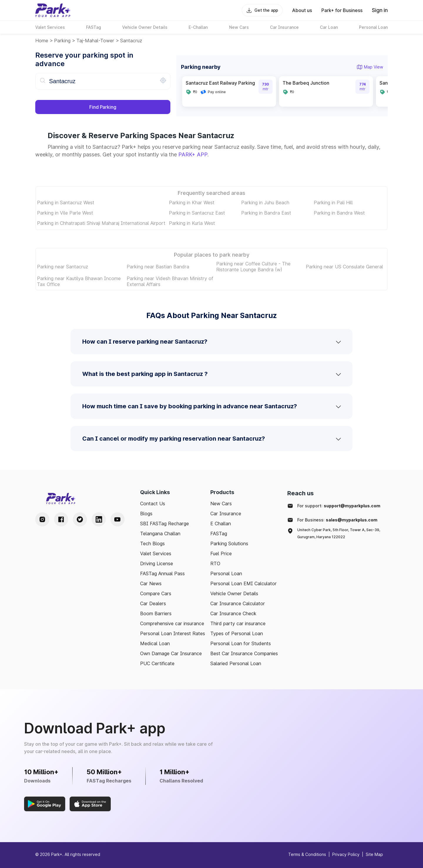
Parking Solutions (229, 543)
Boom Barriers (156, 613)
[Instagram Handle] (42, 519)
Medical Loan (155, 643)
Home (42, 41)
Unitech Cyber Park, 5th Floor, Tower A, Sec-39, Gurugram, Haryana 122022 (339, 533)
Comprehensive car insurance (172, 623)
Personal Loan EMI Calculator (244, 583)
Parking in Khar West (192, 203)
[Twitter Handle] (80, 519)
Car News (151, 583)
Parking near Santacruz (63, 267)
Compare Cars (156, 593)
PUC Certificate (157, 663)
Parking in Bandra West (339, 213)
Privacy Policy (346, 854)
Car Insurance (226, 514)
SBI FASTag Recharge (164, 524)
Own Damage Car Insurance (171, 653)
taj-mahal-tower (95, 41)
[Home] (53, 10)
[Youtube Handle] (117, 519)
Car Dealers (153, 603)
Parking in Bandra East (266, 213)
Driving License (157, 563)
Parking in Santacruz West (66, 203)
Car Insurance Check (233, 613)
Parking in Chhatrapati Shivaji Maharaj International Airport (101, 223)
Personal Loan (226, 573)
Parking (62, 41)
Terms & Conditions (307, 854)
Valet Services (156, 553)
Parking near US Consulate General (344, 267)
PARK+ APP (193, 154)
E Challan (221, 524)
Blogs (146, 514)
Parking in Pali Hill (333, 203)
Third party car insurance (238, 623)
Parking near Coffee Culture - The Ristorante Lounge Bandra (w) (253, 267)
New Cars (221, 504)
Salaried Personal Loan (236, 663)
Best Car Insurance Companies (244, 653)
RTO (215, 563)
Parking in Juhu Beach (265, 203)
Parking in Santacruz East (197, 213)
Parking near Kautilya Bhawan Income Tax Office (79, 281)
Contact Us (153, 504)
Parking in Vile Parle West (65, 213)
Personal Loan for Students (241, 643)
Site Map (374, 854)
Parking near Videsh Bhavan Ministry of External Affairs (170, 281)
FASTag (219, 533)
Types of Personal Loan (237, 633)
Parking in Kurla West (192, 223)
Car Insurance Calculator (238, 603)
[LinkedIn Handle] (99, 519)
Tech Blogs (152, 543)
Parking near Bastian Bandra (158, 267)
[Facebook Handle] (61, 519)
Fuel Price (221, 553)
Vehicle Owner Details (234, 593)
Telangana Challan (160, 533)
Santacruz (131, 41)
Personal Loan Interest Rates (173, 633)
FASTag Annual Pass (162, 573)
